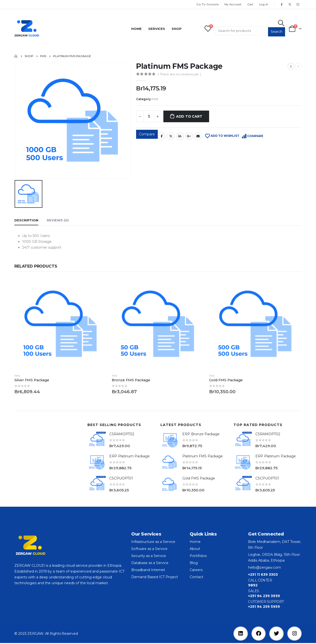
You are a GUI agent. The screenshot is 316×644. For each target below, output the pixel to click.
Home (136, 29)
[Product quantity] (149, 116)
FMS (155, 99)
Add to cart (189, 116)
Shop (177, 29)
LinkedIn (180, 136)
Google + (189, 136)
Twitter (171, 136)
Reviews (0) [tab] (58, 220)
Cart (250, 4)
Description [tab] (26, 220)
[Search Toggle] (281, 23)
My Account (233, 4)
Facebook (162, 136)
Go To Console (208, 4)
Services (157, 29)
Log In (264, 4)
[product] (61, 324)
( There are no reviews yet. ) (180, 74)
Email (198, 136)
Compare (147, 134)
